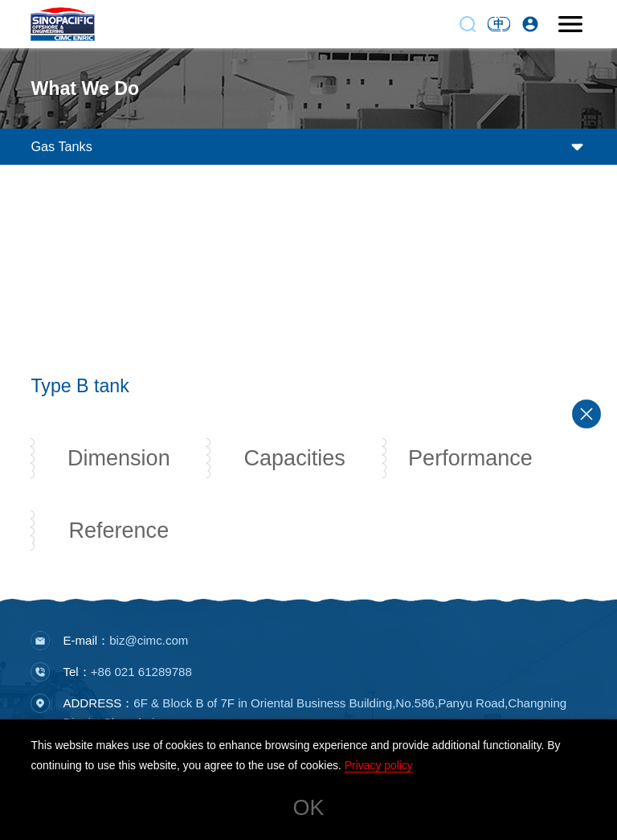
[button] (308, 344)
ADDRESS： (315, 716)
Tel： (127, 675)
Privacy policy (379, 765)
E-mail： (125, 643)
